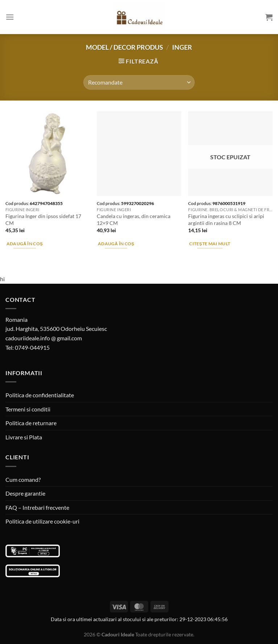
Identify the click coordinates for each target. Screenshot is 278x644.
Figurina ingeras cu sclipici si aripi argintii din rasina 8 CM (226, 220)
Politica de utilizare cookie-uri (42, 521)
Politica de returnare (31, 423)
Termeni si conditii (28, 409)
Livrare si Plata (24, 437)
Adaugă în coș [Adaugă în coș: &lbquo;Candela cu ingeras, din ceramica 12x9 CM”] (116, 244)
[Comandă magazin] (139, 82)
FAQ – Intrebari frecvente (37, 507)
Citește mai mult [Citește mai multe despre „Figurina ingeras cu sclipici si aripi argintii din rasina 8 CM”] (210, 244)
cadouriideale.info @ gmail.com (44, 338)
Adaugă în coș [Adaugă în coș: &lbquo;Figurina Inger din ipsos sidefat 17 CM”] (25, 244)
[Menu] (10, 17)
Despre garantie (25, 493)
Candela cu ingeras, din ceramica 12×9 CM (134, 220)
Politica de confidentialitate (40, 395)
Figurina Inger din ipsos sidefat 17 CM (43, 220)
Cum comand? (23, 479)
